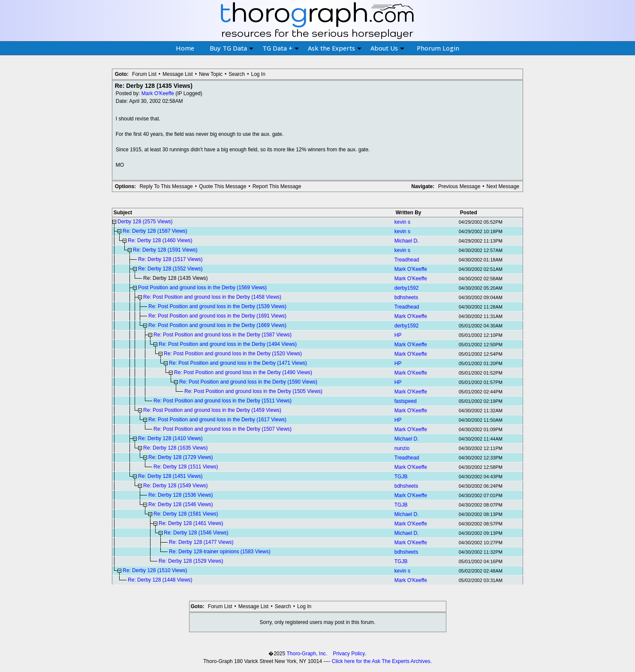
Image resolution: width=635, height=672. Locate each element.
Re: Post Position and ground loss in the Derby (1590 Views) (248, 382)
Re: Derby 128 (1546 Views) (181, 504)
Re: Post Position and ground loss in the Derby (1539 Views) (217, 306)
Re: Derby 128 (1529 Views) (191, 561)
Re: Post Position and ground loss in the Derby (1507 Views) (223, 429)
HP (398, 335)
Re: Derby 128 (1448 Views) (160, 580)
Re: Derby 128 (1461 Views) (191, 523)
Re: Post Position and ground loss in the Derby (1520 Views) (233, 354)
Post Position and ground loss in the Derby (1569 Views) (202, 288)
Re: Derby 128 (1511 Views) (186, 467)
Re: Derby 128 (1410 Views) (170, 438)
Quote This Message (223, 186)
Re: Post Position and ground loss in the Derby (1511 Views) (223, 401)
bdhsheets (406, 297)
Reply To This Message (166, 186)
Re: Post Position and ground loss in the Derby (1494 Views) (228, 344)
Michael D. (407, 241)
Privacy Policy (349, 654)
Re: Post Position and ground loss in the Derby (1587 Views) (223, 335)
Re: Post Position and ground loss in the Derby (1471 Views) (238, 363)
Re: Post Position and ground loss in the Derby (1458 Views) (212, 297)
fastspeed (406, 401)
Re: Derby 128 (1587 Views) (155, 231)
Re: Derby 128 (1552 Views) (170, 269)
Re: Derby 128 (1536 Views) (181, 495)
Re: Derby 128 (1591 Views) (165, 250)
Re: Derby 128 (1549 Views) (176, 486)
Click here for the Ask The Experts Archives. (382, 661)
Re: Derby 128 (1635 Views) (176, 448)
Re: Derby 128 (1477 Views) (201, 542)
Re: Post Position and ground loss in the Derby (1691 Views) (217, 316)
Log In (258, 74)
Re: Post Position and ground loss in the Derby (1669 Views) (217, 325)
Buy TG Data (232, 48)
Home (185, 48)
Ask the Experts (335, 48)
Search (237, 74)
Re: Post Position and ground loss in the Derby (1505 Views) (253, 391)
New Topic (211, 74)
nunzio (402, 448)
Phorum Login (438, 48)
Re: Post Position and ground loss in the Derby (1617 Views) (217, 420)
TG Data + (281, 48)
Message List (178, 74)
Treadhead (407, 260)
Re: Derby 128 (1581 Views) (186, 514)
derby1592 (407, 288)
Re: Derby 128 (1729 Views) (181, 457)
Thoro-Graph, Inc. (307, 654)
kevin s (402, 222)
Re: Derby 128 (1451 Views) (170, 476)
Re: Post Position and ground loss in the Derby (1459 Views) (212, 410)
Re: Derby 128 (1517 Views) (170, 259)
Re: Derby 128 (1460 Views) (160, 240)
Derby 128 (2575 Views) (145, 222)
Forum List (144, 74)
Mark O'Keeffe (158, 93)
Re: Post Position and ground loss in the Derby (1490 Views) (243, 372)
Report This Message (277, 186)
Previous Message (459, 186)
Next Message (503, 186)
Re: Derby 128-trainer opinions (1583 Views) (220, 552)
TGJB (401, 477)
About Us (387, 48)
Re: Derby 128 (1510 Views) (155, 570)
